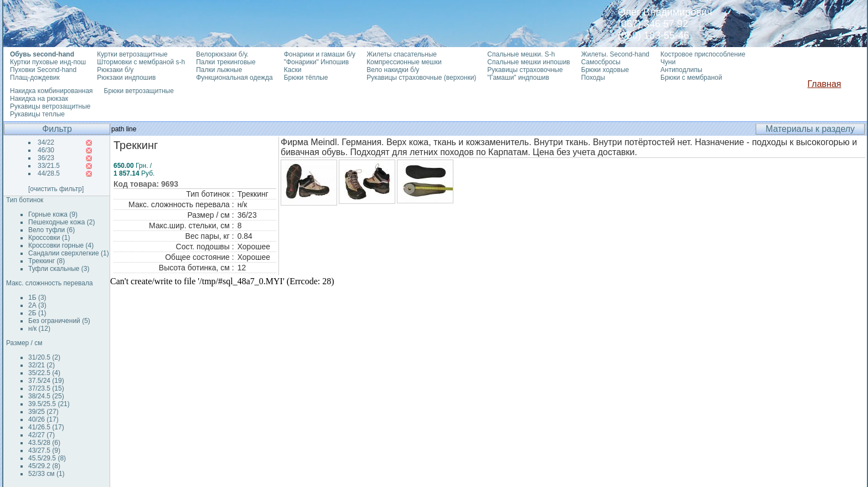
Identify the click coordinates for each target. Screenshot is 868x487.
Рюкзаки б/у (115, 70)
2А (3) (37, 305)
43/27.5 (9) (44, 450)
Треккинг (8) (46, 261)
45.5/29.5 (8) (47, 458)
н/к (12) (39, 329)
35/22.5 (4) (44, 373)
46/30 (46, 150)
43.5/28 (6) (44, 443)
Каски (293, 70)
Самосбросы (601, 62)
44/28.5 (49, 173)
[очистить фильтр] (56, 189)
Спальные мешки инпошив (528, 62)
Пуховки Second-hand (43, 70)
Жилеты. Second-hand (615, 54)
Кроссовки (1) (49, 238)
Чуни (668, 62)
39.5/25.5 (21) (49, 404)
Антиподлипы (681, 70)
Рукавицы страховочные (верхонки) (421, 78)
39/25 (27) (43, 412)
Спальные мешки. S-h (521, 54)
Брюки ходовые (605, 70)
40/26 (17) (43, 419)
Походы (593, 78)
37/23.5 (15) (46, 388)
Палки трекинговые (226, 62)
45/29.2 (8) (44, 466)
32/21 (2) (42, 365)
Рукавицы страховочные (525, 70)
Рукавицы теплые (37, 114)
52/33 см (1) (46, 474)
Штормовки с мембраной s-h (141, 62)
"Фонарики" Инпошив (316, 62)
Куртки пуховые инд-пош (48, 62)
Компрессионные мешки (404, 62)
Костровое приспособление (703, 54)
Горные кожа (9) (53, 214)
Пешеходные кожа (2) (62, 222)
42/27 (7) (42, 435)
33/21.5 (49, 166)
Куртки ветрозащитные (132, 54)
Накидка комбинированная (51, 91)
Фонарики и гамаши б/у (320, 54)
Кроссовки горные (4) (61, 245)
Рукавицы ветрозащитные (50, 106)
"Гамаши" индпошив (518, 78)
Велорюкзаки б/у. (222, 54)
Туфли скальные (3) (59, 269)
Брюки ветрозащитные (139, 91)
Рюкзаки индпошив (126, 78)
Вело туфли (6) (51, 230)
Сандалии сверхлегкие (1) (69, 253)
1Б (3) (37, 298)
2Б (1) (37, 313)
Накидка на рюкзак (39, 99)
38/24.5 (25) (46, 396)
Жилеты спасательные (402, 54)
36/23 (46, 158)
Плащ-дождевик (35, 78)
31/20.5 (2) (44, 357)
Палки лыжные (219, 70)
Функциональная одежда (234, 78)
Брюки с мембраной (691, 78)
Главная (825, 84)
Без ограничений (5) (59, 321)
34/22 (46, 142)
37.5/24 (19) (46, 381)
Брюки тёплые (306, 78)
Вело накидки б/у (393, 70)
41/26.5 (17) (46, 427)
